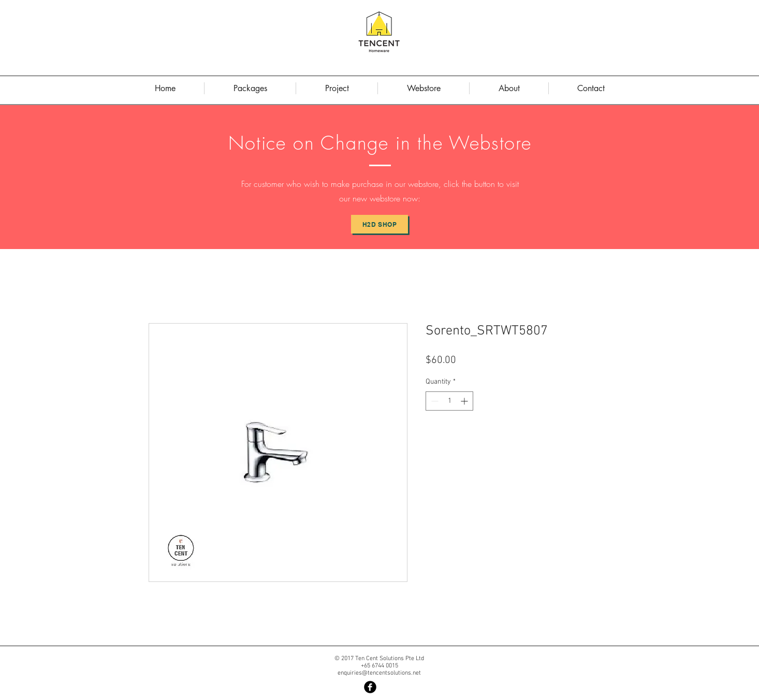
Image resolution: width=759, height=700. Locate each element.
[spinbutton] (449, 401)
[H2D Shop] (379, 224)
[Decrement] (434, 401)
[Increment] (465, 401)
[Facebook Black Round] (370, 687)
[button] (509, 88)
